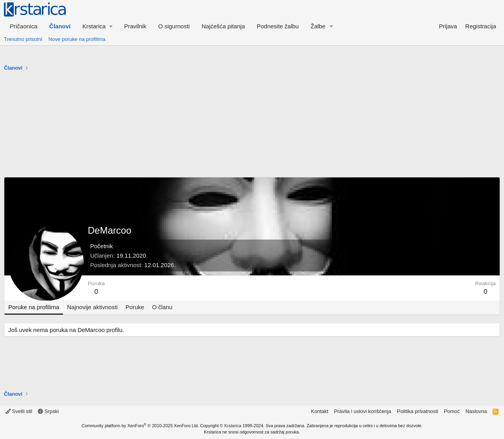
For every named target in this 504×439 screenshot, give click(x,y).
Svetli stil (19, 411)
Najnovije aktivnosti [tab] (92, 307)
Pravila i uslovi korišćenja (362, 411)
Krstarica (233, 426)
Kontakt (320, 411)
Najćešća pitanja (223, 26)
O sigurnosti (174, 26)
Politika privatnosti (418, 411)
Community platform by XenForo (140, 426)
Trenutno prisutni (23, 39)
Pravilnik (135, 26)
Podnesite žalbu (278, 26)
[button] (97, 26)
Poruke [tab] (135, 307)
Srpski (48, 411)
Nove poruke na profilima (77, 39)
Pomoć (452, 411)
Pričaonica (24, 26)
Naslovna (476, 411)
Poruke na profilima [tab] (34, 307)
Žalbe (318, 26)
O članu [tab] (162, 307)
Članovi (60, 26)
